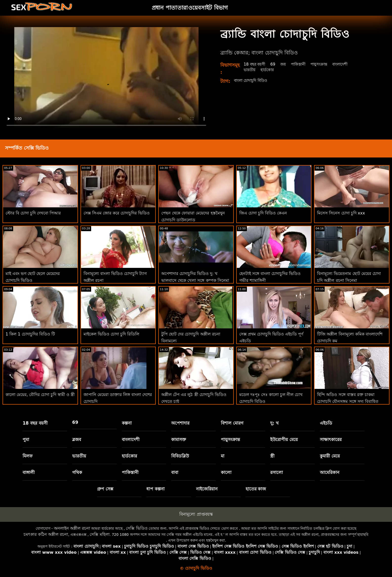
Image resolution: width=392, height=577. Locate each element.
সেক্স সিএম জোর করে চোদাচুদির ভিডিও (117, 213)
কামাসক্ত (179, 440)
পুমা (26, 440)
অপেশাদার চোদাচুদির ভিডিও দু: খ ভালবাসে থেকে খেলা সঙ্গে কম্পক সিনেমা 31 (195, 280)
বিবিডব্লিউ (180, 456)
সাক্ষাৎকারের (331, 440)
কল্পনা (127, 423)
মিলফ (27, 456)
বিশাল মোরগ (232, 423)
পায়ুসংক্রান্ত (323, 64)
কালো (226, 472)
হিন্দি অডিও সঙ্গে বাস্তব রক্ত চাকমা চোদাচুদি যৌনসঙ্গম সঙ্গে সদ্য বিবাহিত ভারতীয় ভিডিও (348, 401)
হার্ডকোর (269, 70)
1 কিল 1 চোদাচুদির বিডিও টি (30, 334)
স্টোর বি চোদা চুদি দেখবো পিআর (33, 213)
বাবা (175, 472)
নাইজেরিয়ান (207, 489)
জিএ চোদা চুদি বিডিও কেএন (263, 213)
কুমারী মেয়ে (330, 456)
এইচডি (326, 423)
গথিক (77, 472)
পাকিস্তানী (301, 64)
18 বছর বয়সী (255, 64)
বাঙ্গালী (29, 472)
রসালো (277, 472)
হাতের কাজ (256, 489)
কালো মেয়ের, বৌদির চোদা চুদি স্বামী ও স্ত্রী (40, 395)
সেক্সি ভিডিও (137, 528)
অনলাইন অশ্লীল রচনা (72, 528)
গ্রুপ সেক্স (105, 489)
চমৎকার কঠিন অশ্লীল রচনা (46, 534)
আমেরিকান (330, 472)
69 (275, 64)
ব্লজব (77, 440)
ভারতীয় (250, 70)
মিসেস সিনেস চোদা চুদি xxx (341, 213)
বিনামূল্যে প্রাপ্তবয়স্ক (196, 514)
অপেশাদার (180, 423)
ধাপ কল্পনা (155, 489)
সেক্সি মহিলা (100, 534)
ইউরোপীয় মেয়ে (284, 440)
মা (223, 456)
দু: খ (274, 423)
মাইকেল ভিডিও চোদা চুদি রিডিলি (111, 334)
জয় (285, 64)
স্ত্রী (272, 456)
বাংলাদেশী (346, 64)
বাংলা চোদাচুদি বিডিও (252, 80)
